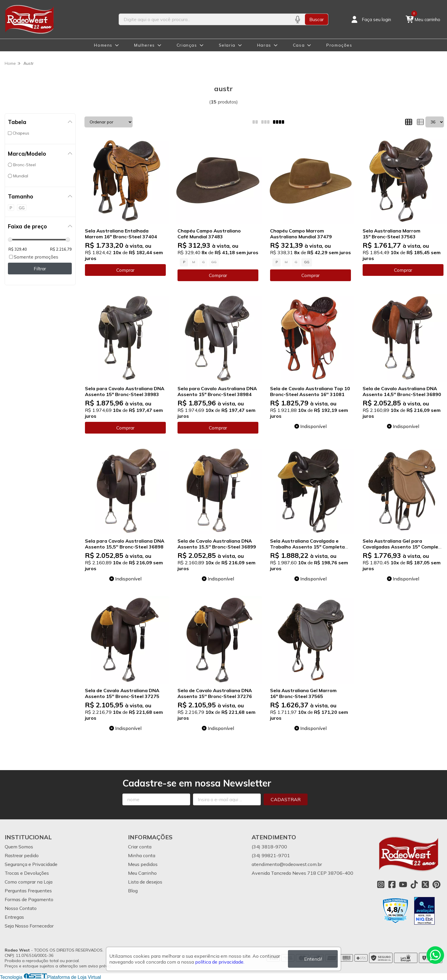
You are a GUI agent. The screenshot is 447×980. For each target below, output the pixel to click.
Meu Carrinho (142, 873)
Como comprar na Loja (29, 882)
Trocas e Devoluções (27, 873)
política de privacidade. (220, 962)
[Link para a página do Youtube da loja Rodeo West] (403, 884)
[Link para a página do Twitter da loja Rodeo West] (425, 884)
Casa (299, 45)
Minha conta (142, 855)
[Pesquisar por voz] (297, 19)
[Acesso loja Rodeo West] (371, 19)
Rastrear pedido (22, 855)
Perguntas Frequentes (28, 891)
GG (307, 262)
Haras (264, 45)
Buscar (317, 19)
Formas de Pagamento (29, 899)
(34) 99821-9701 (271, 855)
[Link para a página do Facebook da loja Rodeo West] (392, 884)
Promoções (339, 45)
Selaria (227, 45)
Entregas (14, 917)
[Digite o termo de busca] (204, 19)
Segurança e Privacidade (31, 864)
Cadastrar (286, 799)
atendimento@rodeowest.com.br (287, 864)
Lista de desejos (145, 882)
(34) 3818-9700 (269, 847)
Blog (133, 891)
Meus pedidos (143, 864)
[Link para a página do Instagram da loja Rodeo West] (381, 884)
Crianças (187, 45)
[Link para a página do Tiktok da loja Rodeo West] (414, 884)
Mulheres (145, 45)
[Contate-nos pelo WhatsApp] (435, 955)
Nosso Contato (21, 908)
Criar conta (140, 847)
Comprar (125, 270)
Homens (103, 45)
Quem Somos (19, 847)
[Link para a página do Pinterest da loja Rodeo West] (436, 884)
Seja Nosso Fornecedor (29, 926)
